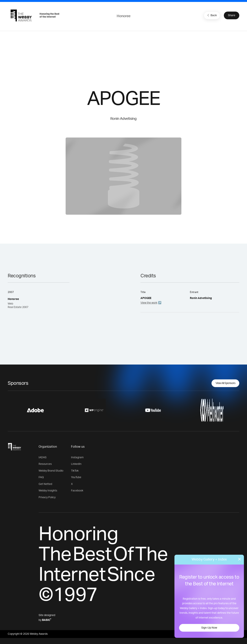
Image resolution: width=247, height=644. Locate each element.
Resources (45, 464)
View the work (149, 303)
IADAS (43, 457)
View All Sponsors (225, 383)
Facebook (77, 491)
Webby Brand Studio (51, 471)
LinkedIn (76, 464)
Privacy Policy (47, 497)
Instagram (77, 457)
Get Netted (45, 484)
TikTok (75, 471)
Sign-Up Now (209, 628)
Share (232, 15)
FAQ (41, 477)
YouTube (76, 477)
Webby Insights (48, 491)
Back (211, 15)
